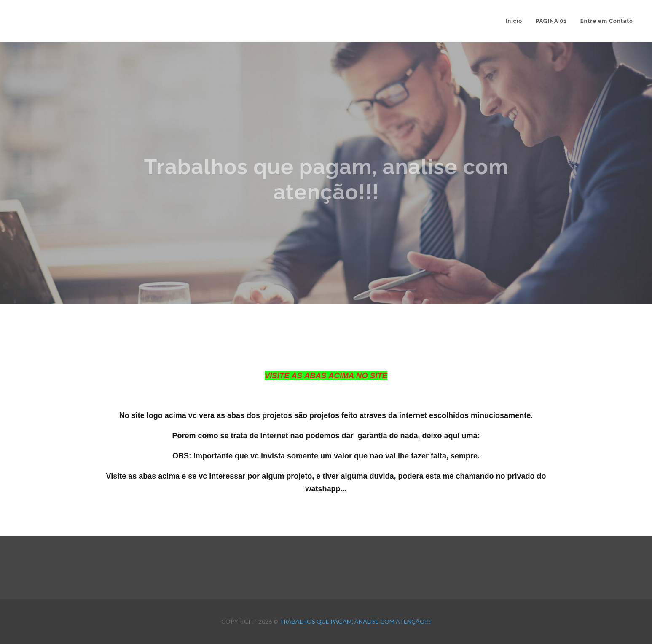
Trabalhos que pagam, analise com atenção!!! (355, 621)
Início (514, 21)
